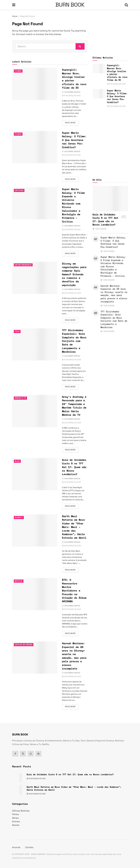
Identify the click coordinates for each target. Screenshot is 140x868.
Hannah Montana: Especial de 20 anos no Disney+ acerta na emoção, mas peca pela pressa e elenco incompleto (74, 656)
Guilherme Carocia (72, 92)
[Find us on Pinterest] (38, 754)
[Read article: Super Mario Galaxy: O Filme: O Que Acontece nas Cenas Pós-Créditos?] (35, 147)
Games (16, 825)
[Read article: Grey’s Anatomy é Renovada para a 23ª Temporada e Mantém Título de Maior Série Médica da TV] (35, 411)
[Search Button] (126, 5)
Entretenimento (23, 265)
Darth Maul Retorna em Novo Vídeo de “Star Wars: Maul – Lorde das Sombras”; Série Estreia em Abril (74, 527)
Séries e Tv (20, 398)
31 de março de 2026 (71, 96)
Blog (17, 461)
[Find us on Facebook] (15, 754)
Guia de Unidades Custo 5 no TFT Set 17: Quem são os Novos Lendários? (74, 467)
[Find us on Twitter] (23, 754)
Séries (16, 818)
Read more (72, 122)
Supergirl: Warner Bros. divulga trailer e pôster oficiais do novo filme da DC (74, 79)
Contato (29, 847)
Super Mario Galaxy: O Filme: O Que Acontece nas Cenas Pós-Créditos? (74, 140)
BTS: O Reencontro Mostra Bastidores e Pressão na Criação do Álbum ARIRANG (74, 590)
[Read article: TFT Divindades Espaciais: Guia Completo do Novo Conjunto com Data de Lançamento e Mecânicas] (35, 344)
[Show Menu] (14, 5)
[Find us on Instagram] (31, 754)
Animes (16, 821)
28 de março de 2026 (72, 609)
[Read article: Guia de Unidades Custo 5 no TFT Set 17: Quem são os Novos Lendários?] (35, 474)
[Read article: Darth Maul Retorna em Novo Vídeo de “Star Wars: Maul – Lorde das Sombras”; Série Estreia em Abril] (35, 530)
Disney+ (19, 517)
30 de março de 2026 (72, 293)
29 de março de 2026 (71, 482)
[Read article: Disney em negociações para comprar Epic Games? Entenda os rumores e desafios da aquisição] (35, 278)
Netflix (19, 581)
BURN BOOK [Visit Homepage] (70, 5)
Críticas (19, 190)
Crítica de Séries (24, 645)
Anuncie (16, 847)
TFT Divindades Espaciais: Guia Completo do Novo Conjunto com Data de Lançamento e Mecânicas (74, 341)
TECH (17, 331)
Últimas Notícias (21, 811)
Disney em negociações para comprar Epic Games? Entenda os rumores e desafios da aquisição (74, 274)
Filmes (18, 71)
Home (15, 16)
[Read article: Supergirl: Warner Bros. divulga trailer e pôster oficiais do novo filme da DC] (35, 84)
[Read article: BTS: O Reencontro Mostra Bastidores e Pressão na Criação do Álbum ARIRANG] (35, 594)
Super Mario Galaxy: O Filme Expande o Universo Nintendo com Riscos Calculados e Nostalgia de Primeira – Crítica (73, 205)
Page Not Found (27, 16)
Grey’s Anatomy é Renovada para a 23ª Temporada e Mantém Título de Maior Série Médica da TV (74, 406)
